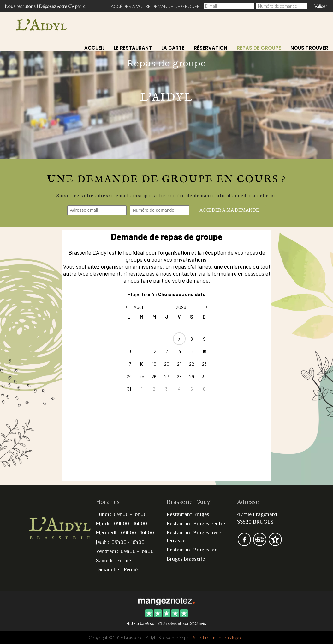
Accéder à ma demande (229, 210)
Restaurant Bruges (188, 514)
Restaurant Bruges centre (196, 523)
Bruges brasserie (186, 559)
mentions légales (229, 638)
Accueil (94, 48)
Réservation (211, 48)
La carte (173, 48)
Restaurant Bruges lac (192, 550)
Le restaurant (133, 48)
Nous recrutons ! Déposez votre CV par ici (46, 6)
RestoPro (200, 638)
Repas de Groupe (259, 48)
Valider (321, 6)
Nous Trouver (309, 48)
